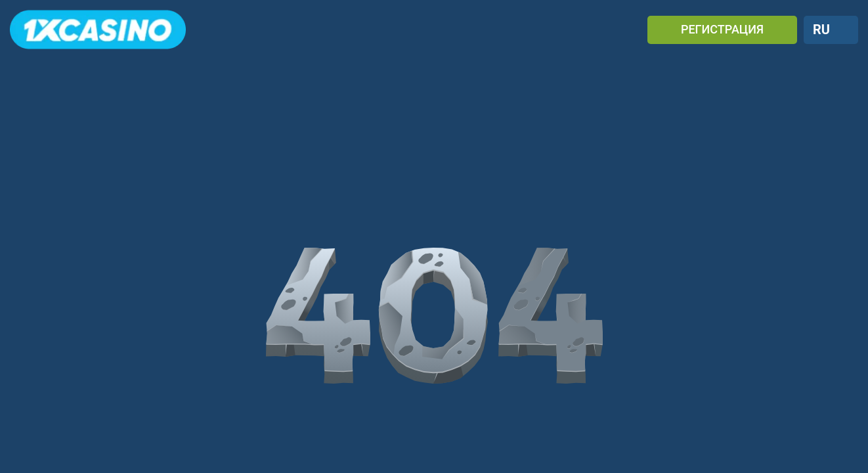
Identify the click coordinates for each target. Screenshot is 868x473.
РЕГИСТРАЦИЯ (722, 29)
